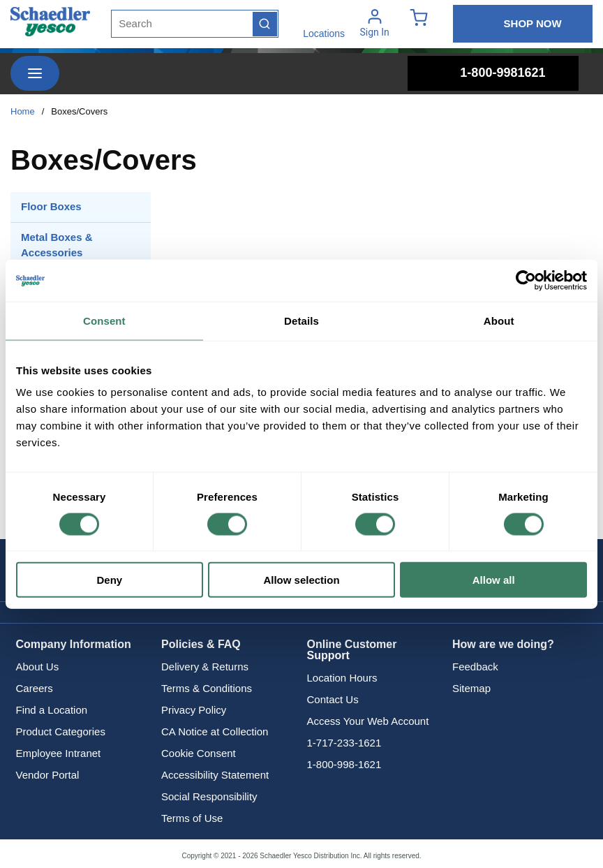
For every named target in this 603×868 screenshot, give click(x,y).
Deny (109, 580)
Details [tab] (301, 320)
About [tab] (499, 320)
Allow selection (301, 580)
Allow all (494, 580)
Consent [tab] (104, 320)
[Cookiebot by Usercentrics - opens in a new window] (526, 280)
